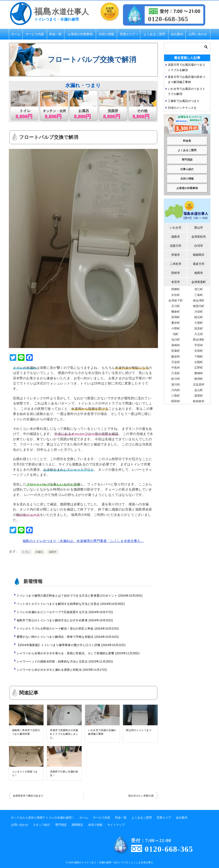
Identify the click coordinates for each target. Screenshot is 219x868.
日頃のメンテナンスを (182, 108)
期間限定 (77, 825)
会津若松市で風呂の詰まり (28, 796)
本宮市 (176, 282)
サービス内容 (35, 34)
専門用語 (187, 160)
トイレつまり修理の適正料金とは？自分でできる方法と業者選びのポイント (80, 596)
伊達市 (176, 255)
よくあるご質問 (154, 34)
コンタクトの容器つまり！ (25, 773)
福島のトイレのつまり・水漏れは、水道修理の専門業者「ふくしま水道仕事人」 (83, 541)
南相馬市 (199, 255)
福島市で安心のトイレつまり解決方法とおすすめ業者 (65, 620)
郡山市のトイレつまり (139, 730)
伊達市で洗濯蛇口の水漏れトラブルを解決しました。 (64, 734)
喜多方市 (199, 264)
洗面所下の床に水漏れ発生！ (64, 773)
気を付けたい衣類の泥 (141, 796)
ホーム (16, 34)
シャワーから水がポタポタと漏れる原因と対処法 (62, 670)
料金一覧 (56, 34)
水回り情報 (106, 34)
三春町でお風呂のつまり (184, 101)
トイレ (26, 552)
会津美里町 (199, 282)
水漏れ (39, 552)
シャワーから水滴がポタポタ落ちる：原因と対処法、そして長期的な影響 (78, 653)
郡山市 (199, 228)
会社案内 (177, 34)
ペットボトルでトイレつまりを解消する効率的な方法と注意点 (71, 604)
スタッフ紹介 (42, 825)
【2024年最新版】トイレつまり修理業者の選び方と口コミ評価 (71, 645)
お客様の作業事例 (80, 34)
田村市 (176, 273)
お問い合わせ (198, 34)
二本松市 (176, 264)
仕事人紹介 (187, 169)
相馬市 (199, 273)
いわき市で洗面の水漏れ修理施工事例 (102, 732)
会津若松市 (199, 237)
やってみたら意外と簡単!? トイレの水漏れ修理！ (43, 818)
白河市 (199, 246)
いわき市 (176, 228)
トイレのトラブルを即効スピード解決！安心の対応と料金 (68, 629)
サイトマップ (116, 825)
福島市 (53, 552)
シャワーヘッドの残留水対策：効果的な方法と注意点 (65, 661)
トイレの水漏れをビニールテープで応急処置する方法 (65, 612)
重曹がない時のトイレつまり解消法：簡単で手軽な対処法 (68, 637)
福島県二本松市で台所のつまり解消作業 (26, 732)
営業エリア (128, 34)
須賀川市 (176, 246)
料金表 (187, 141)
